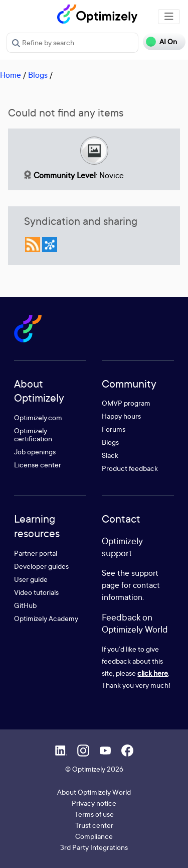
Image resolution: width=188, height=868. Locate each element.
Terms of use (94, 814)
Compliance (94, 836)
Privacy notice (94, 803)
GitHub (25, 605)
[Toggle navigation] (169, 17)
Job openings (35, 452)
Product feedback (130, 468)
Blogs (38, 75)
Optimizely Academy (46, 618)
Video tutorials (36, 592)
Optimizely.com (38, 417)
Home (11, 75)
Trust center (94, 825)
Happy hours (121, 416)
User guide (31, 579)
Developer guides (41, 566)
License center (38, 465)
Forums (114, 429)
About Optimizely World (94, 792)
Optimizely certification (33, 435)
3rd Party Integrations (94, 847)
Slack (110, 455)
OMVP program (126, 403)
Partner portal (36, 553)
